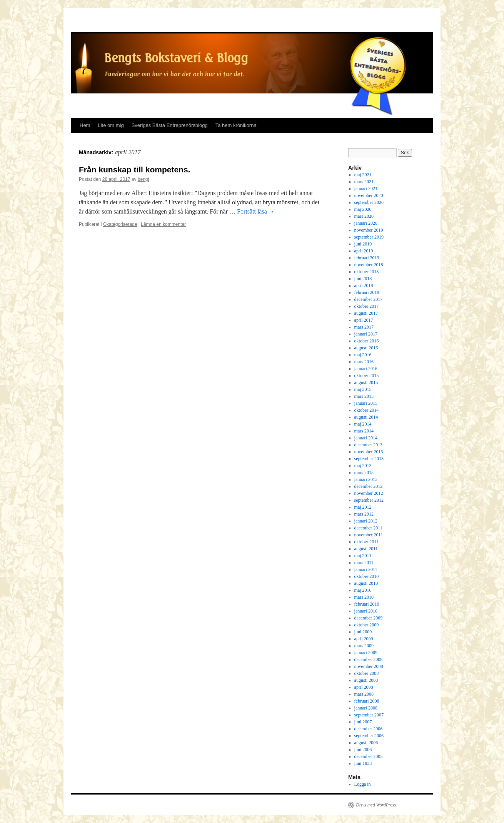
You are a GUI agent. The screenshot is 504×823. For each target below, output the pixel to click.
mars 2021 (364, 182)
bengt (144, 179)
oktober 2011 (366, 542)
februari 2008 (367, 701)
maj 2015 (363, 389)
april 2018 (364, 285)
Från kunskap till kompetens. (134, 169)
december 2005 (369, 756)
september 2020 (369, 202)
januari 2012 (366, 521)
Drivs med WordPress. (376, 805)
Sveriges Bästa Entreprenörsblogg (170, 125)
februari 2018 (367, 292)
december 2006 (369, 729)
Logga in (363, 784)
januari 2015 (366, 403)
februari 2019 (367, 258)
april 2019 (364, 251)
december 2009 (369, 618)
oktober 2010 (367, 576)
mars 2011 (364, 563)
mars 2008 (364, 694)
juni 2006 (363, 750)
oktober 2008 (367, 673)
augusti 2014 (366, 417)
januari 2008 (366, 708)
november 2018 (369, 265)
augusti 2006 (366, 743)
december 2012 (369, 486)
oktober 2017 (367, 306)
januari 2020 (366, 223)
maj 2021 (363, 175)
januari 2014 (366, 438)
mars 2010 (364, 597)
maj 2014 (363, 424)
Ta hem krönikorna (236, 125)
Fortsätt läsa (256, 211)
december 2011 (368, 528)
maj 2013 (363, 466)
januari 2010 (366, 611)
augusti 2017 (366, 313)
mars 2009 (364, 646)
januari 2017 (366, 334)
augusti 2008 (366, 680)
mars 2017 (364, 327)
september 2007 (369, 715)
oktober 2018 (367, 272)
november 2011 (369, 535)
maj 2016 (363, 355)
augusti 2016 (366, 348)
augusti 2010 (366, 583)
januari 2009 (366, 653)
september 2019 (369, 237)
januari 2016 (366, 369)
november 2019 (369, 230)
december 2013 (369, 445)
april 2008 (364, 687)
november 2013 (369, 452)
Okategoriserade (120, 224)
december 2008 (369, 659)
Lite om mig (111, 125)
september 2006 (369, 736)
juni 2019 (363, 244)
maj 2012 (363, 507)
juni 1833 (363, 763)
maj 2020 (363, 209)
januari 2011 (366, 569)
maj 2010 (363, 590)
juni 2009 (363, 632)
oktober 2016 (367, 341)
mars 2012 (364, 514)
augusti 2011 (366, 549)
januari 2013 (366, 479)
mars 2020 (364, 216)
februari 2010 (367, 604)
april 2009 (364, 639)
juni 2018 (363, 279)
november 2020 (369, 195)
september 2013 (369, 459)
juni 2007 (363, 722)
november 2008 (369, 666)
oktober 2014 (367, 410)
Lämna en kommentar (163, 224)
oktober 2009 (367, 625)
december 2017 (369, 299)
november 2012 (369, 493)
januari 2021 (366, 189)
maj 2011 (363, 556)
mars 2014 (364, 431)
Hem (85, 125)
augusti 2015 (366, 382)
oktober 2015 (367, 376)
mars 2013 (364, 472)
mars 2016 (364, 362)
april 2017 (364, 320)
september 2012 (369, 500)
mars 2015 (364, 396)
